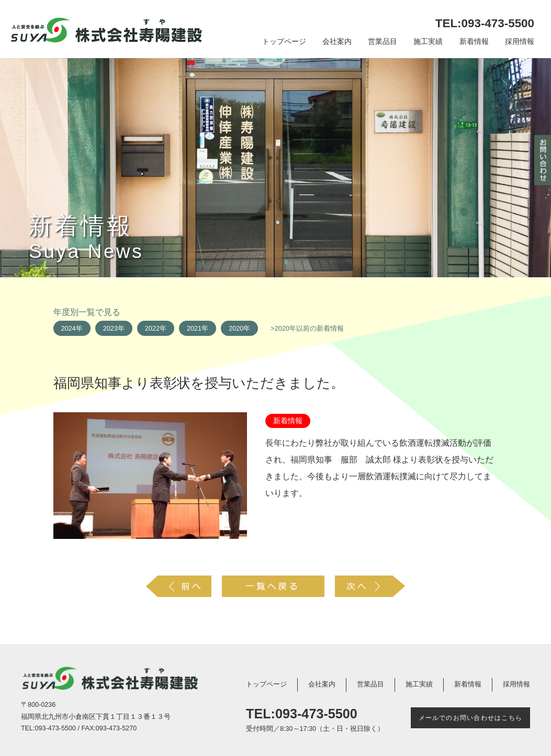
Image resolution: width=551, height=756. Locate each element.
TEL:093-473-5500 (485, 23)
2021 (194, 329)
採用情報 (520, 42)
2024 (69, 329)
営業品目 (383, 42)
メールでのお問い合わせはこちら (470, 718)
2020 (236, 329)
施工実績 (428, 42)
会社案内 (337, 42)
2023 (110, 329)
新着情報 (474, 42)
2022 (152, 329)
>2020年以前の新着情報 (307, 329)
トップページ (284, 42)
